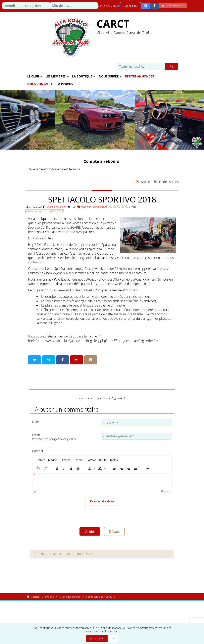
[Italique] (64, 468)
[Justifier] (136, 468)
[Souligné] (71, 468)
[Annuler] (38, 468)
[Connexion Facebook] (155, 6)
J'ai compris (97, 638)
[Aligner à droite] (129, 468)
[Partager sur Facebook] (63, 360)
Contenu (38, 451)
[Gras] (57, 468)
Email (66, 437)
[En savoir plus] (113, 638)
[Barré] (78, 468)
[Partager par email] (77, 360)
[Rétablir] (45, 468)
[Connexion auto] (118, 6)
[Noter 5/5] (127, 206)
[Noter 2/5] (115, 206)
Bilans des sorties (56, 206)
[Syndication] (138, 181)
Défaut (115, 533)
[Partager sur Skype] (49, 360)
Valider (89, 533)
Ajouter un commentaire (92, 206)
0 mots (166, 491)
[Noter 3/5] (119, 206)
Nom (36, 422)
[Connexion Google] (146, 6)
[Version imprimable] (91, 360)
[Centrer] (122, 468)
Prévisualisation (102, 501)
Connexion (130, 6)
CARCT (113, 24)
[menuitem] (41, 460)
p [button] (35, 491)
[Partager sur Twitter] (34, 360)
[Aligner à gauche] (115, 468)
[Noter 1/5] (111, 206)
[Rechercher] (171, 67)
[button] (91, 468)
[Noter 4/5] (123, 206)
